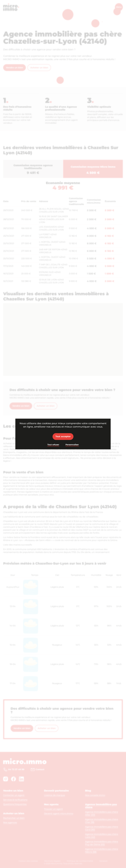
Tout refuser (53, 445)
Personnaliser (72, 445)
